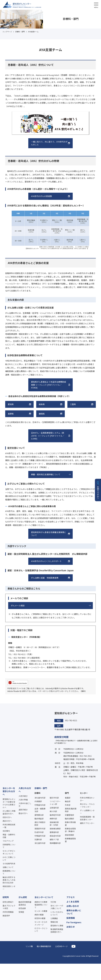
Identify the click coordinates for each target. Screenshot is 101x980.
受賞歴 (21, 912)
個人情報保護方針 (44, 946)
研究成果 (22, 908)
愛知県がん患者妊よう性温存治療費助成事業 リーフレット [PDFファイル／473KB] (49, 385)
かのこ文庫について (9, 859)
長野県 (11, 414)
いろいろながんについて (57, 913)
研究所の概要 (40, 918)
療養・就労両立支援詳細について (46, 474)
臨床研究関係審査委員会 (25, 903)
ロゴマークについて (41, 930)
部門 (67, 793)
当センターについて (44, 897)
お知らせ (71, 927)
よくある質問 (73, 902)
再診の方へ (7, 821)
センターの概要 (41, 911)
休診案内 (6, 831)
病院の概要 (39, 915)
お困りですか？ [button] (98, 493)
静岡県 (42, 414)
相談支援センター (9, 888)
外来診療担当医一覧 (9, 826)
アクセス (71, 897)
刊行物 (53, 902)
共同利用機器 (8, 912)
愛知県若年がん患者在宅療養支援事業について (49, 534)
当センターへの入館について (57, 907)
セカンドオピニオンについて (9, 852)
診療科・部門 (41, 788)
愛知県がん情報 (57, 926)
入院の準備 (23, 800)
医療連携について (9, 872)
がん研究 (23, 897)
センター (84, 793)
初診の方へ (7, 817)
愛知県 (11, 404)
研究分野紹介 (8, 902)
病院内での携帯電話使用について (41, 905)
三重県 (73, 404)
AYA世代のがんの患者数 (41, 196)
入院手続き (23, 796)
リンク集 (29, 946)
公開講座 (54, 918)
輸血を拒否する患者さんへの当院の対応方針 (9, 880)
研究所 (6, 897)
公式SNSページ (61, 946)
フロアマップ (8, 841)
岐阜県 (42, 404)
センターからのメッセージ (41, 923)
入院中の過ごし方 (25, 805)
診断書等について (9, 846)
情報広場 (54, 922)
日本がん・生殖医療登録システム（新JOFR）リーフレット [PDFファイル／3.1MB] (48, 436)
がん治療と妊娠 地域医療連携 (45, 578)
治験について (8, 867)
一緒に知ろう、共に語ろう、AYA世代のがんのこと (49, 143)
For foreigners (74, 922)
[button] (96, 5)
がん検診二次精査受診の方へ (9, 812)
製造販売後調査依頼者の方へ (57, 931)
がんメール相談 (18, 605)
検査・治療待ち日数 (9, 836)
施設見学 (6, 916)
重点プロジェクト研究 (9, 907)
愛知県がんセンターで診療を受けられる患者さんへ (9, 803)
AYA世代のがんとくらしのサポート (46, 561)
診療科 (37, 793)
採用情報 (71, 918)
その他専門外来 (9, 864)
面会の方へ (23, 813)
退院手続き (23, 810)
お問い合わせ (73, 906)
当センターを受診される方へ (9, 791)
